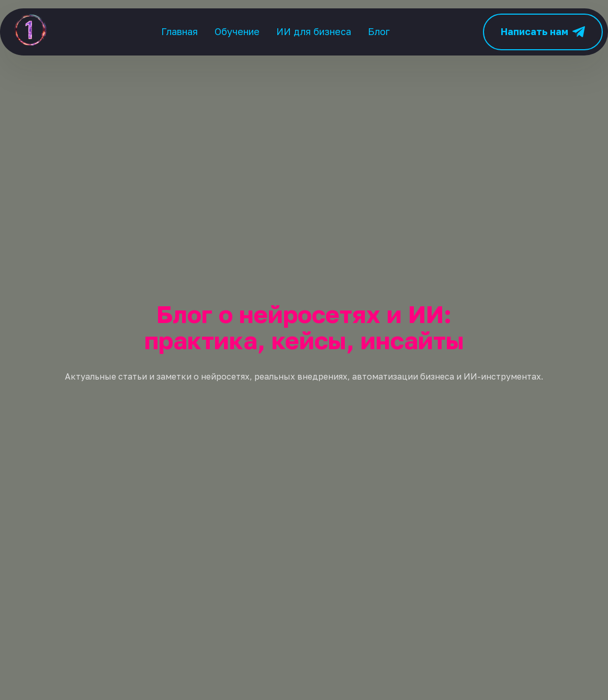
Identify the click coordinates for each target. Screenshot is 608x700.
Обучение (237, 31)
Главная (179, 31)
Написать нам (543, 32)
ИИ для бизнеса (314, 31)
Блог (379, 31)
